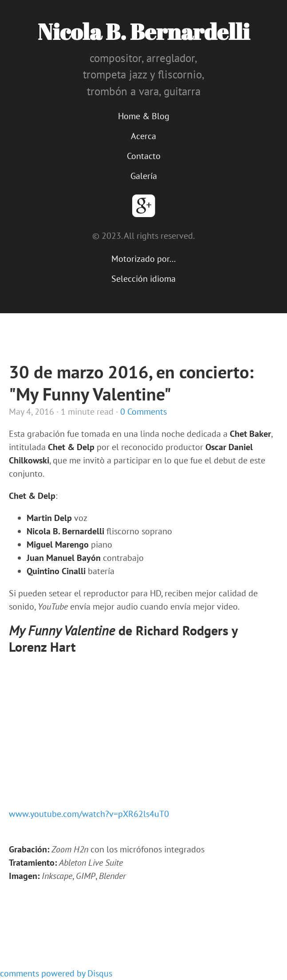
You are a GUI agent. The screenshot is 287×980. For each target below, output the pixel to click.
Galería (144, 176)
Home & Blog (144, 116)
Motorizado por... (143, 259)
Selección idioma (143, 279)
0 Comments (143, 412)
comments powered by (56, 973)
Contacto (144, 156)
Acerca (143, 136)
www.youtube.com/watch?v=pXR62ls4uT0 (89, 814)
